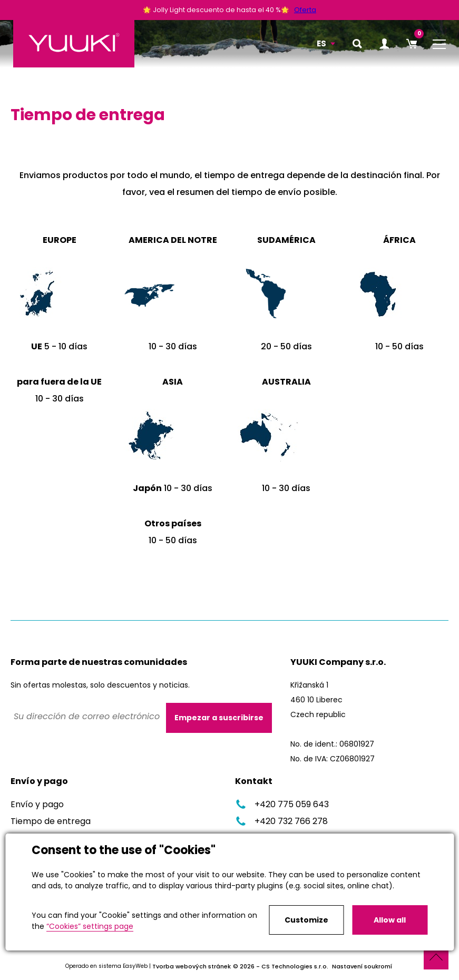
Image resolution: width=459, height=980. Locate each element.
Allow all (390, 920)
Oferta (305, 10)
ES (321, 43)
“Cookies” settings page (90, 926)
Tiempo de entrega (51, 821)
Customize (306, 920)
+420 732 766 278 (281, 821)
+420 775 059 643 (282, 804)
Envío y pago (37, 804)
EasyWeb (135, 966)
